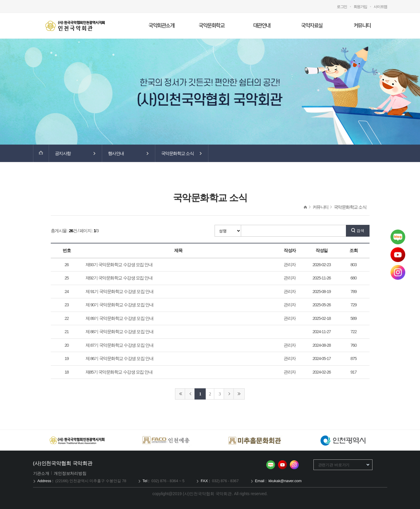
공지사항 (63, 153)
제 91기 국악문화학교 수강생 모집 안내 (120, 291)
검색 (360, 231)
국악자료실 (312, 26)
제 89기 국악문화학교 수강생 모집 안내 (120, 318)
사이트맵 (380, 7)
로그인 (342, 7)
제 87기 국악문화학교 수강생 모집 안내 (120, 345)
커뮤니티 (362, 26)
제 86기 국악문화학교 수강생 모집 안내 (120, 358)
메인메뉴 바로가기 (0, 0)
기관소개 (42, 473)
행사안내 (116, 153)
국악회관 (75, 26)
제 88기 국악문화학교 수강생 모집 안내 (120, 332)
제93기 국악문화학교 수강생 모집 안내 (119, 265)
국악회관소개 (161, 26)
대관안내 (262, 26)
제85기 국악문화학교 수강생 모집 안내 (119, 372)
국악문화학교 (211, 26)
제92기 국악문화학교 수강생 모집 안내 (119, 278)
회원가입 (360, 7)
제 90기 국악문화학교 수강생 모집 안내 (120, 305)
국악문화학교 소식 (178, 153)
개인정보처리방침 (70, 473)
